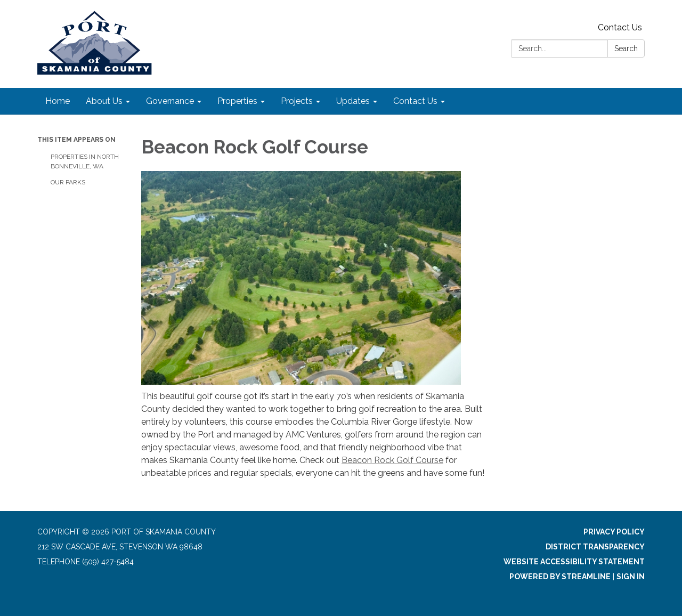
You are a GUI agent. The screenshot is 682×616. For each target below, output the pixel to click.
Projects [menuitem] (297, 101)
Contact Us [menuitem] (415, 101)
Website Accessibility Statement (574, 562)
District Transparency (595, 547)
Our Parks (68, 182)
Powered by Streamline (560, 577)
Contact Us (620, 27)
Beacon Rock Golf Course (392, 460)
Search (626, 48)
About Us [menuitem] (104, 101)
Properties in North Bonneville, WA (85, 161)
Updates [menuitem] (353, 101)
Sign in (631, 577)
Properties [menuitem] (237, 101)
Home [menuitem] (58, 101)
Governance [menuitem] (170, 101)
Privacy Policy (614, 532)
